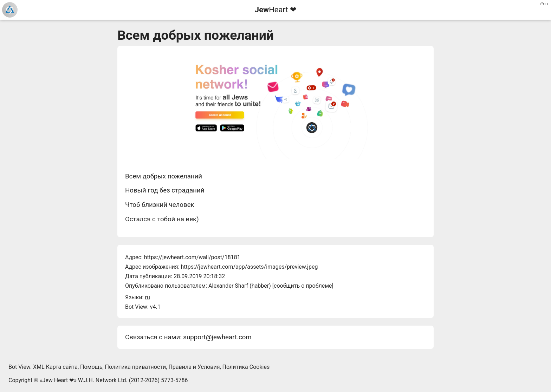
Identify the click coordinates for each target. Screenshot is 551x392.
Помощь (91, 367)
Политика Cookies (246, 367)
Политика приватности (136, 367)
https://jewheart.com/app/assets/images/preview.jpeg (249, 267)
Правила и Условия (194, 367)
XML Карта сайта (55, 367)
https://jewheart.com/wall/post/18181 (192, 257)
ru (147, 297)
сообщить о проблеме (303, 286)
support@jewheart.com (217, 337)
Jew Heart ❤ (58, 380)
